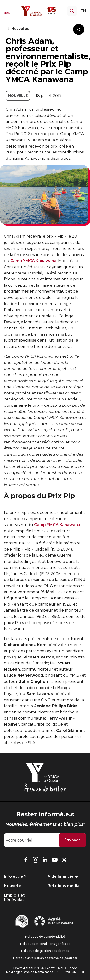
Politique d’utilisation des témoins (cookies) (45, 958)
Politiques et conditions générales (45, 944)
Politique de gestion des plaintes (45, 951)
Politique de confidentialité (45, 937)
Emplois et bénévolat (14, 898)
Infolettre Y (15, 876)
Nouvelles (17, 29)
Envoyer (72, 840)
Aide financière (63, 876)
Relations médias (65, 886)
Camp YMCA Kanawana (33, 261)
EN (83, 11)
